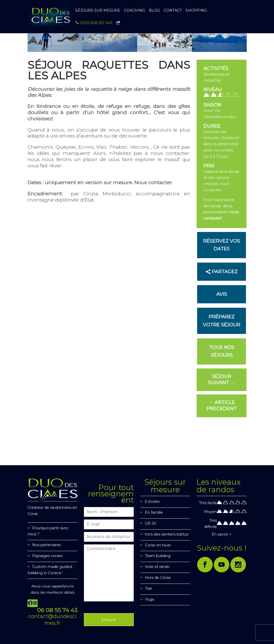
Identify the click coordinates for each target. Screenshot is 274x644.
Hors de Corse (158, 578)
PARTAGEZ (225, 272)
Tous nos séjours (222, 351)
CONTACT (173, 11)
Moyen (210, 512)
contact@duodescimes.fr (52, 620)
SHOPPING (196, 11)
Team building (158, 556)
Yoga (149, 599)
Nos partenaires (46, 545)
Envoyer (109, 620)
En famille (154, 512)
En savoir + (222, 534)
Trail (148, 588)
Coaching (135, 11)
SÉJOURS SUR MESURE (98, 11)
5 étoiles (152, 502)
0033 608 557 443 (94, 23)
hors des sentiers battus (167, 534)
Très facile (208, 503)
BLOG (154, 11)
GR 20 (151, 523)
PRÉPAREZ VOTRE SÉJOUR (222, 321)
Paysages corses (47, 556)
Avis (222, 294)
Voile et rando (157, 567)
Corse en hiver (158, 545)
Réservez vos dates (222, 245)
